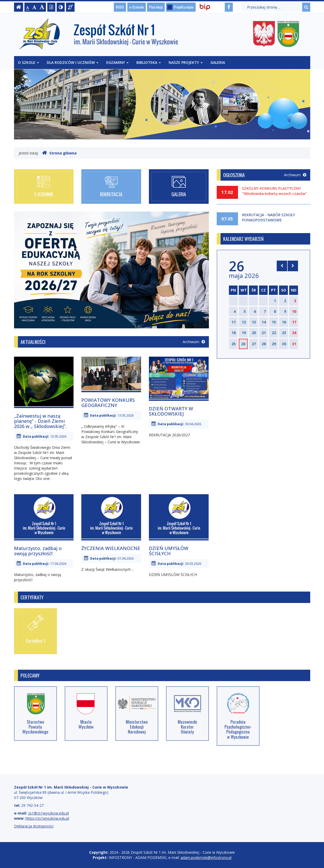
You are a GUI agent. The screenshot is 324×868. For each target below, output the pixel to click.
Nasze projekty (186, 62)
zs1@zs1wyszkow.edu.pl (48, 813)
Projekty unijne (184, 7)
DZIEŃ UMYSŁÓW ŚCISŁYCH (169, 551)
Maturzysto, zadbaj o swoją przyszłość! (38, 551)
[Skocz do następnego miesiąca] (293, 266)
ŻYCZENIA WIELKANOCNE (111, 548)
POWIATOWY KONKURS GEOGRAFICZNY (108, 403)
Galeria (218, 62)
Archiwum (194, 342)
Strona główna (59, 153)
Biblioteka (149, 62)
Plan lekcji (156, 7)
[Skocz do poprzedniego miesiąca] (282, 266)
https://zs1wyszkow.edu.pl (47, 818)
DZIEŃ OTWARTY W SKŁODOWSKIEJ (171, 411)
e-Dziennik (137, 7)
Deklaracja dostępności (34, 826)
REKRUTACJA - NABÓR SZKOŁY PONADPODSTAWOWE (268, 217)
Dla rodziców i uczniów (73, 62)
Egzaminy (117, 62)
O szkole (28, 62)
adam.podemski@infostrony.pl (206, 857)
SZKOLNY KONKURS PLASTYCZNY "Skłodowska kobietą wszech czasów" (274, 191)
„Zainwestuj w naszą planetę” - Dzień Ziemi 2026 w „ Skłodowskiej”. (40, 421)
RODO (120, 7)
